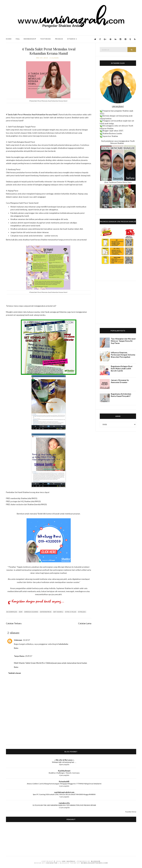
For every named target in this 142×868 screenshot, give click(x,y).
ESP (21, 612)
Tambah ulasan (15, 673)
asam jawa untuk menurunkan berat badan (70, 663)
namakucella (64, 803)
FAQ (18, 39)
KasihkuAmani (64, 771)
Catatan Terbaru (14, 623)
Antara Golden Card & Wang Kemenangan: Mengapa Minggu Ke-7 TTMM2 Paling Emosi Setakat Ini (64, 784)
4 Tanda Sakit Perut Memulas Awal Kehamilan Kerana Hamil (49, 51)
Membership (30, 39)
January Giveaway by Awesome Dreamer (120, 381)
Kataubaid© (64, 781)
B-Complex (12, 612)
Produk (59, 39)
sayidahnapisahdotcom (64, 792)
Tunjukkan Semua (131, 812)
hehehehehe (63, 644)
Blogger (96, 861)
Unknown (18, 640)
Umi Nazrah (68, 861)
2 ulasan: (55, 58)
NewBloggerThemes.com (94, 863)
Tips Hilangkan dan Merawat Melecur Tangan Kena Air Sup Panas (123, 341)
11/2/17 (26, 640)
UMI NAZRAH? (118, 107)
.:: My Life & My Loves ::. (64, 760)
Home (9, 39)
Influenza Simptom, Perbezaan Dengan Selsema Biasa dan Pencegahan (123, 355)
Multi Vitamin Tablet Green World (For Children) (33, 663)
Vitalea (82, 612)
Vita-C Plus (71, 612)
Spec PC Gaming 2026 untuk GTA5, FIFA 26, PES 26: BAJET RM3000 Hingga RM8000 (64, 794)
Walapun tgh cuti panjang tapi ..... (64, 762)
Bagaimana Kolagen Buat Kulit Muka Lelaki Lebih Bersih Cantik (122, 369)
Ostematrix (46, 612)
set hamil (58, 612)
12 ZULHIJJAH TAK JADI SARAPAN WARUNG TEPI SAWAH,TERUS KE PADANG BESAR (64, 805)
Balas (16, 648)
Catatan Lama (85, 623)
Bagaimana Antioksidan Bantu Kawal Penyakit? (121, 395)
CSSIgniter (52, 863)
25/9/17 (29, 656)
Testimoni (46, 39)
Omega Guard (31, 612)
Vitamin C (72, 39)
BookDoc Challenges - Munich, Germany (64, 773)
